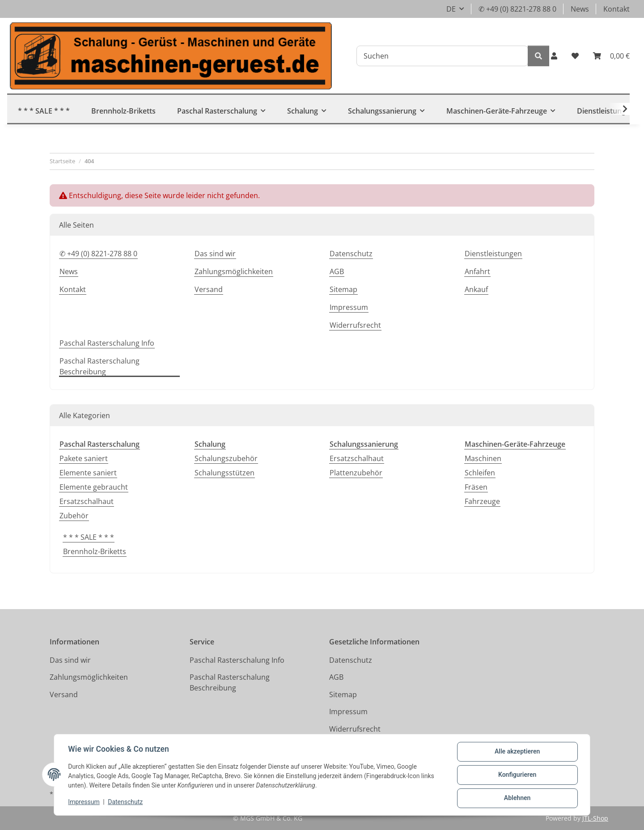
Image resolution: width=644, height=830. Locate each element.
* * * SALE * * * (89, 537)
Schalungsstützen (225, 473)
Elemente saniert (88, 473)
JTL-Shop (595, 818)
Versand (209, 289)
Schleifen (480, 473)
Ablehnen (517, 798)
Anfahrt (477, 271)
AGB (337, 271)
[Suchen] (442, 56)
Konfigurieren (517, 775)
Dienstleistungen (493, 254)
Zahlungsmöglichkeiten (234, 271)
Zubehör (74, 516)
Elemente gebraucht (94, 487)
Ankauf (476, 289)
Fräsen (476, 487)
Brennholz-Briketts (95, 551)
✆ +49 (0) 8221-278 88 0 (517, 9)
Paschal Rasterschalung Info (107, 343)
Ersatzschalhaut (87, 501)
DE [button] (451, 9)
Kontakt (616, 9)
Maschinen (483, 458)
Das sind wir (215, 254)
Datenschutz (126, 802)
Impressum (84, 802)
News (580, 9)
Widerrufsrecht (355, 325)
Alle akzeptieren (517, 752)
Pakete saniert (84, 458)
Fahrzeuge (482, 501)
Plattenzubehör (356, 473)
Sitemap (343, 289)
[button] (554, 56)
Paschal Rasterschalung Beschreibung (100, 366)
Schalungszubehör (226, 458)
